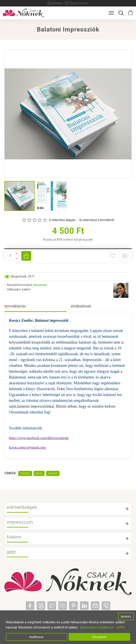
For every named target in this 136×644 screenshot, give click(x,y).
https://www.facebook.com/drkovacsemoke (39, 438)
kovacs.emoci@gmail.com (27, 447)
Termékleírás (15, 306)
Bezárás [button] (126, 616)
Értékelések (81, 306)
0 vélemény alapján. (63, 220)
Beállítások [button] (36, 637)
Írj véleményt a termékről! (97, 220)
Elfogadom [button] (100, 637)
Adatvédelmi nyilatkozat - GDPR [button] (102, 627)
